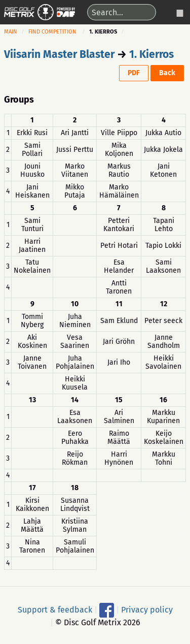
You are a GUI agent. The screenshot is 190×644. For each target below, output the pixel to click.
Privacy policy (147, 610)
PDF (134, 73)
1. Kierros (151, 54)
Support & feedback (55, 610)
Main (11, 32)
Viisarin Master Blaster (59, 54)
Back (167, 73)
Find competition (52, 32)
